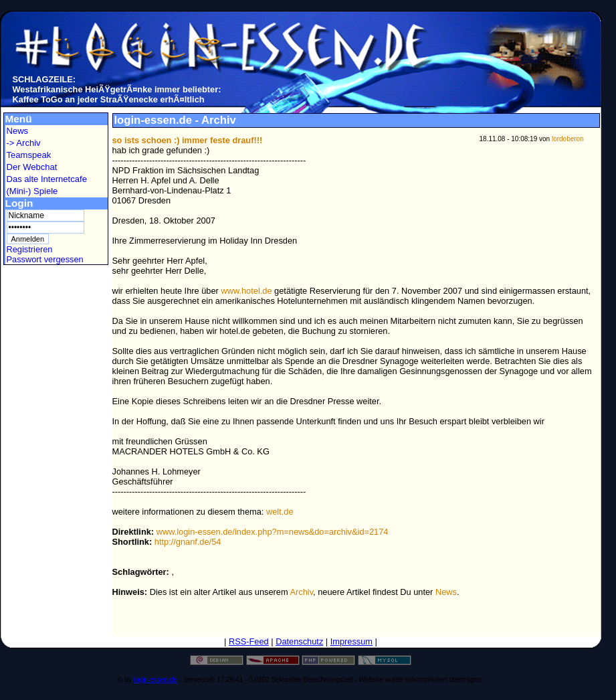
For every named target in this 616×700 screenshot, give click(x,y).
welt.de (280, 512)
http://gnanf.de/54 (188, 542)
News (18, 131)
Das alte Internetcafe (47, 179)
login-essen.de (156, 680)
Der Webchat (32, 167)
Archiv (302, 592)
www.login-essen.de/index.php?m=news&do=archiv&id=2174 (273, 532)
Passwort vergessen (45, 259)
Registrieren (30, 249)
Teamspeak (29, 155)
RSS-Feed (249, 641)
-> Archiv (24, 143)
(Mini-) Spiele (32, 191)
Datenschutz (299, 641)
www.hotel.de (246, 291)
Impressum (351, 641)
